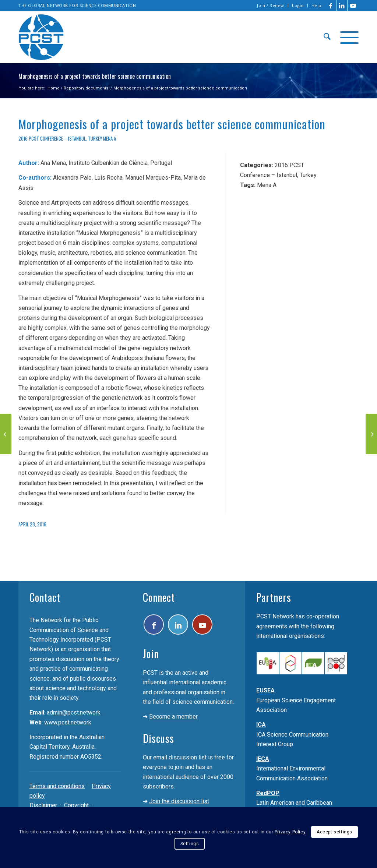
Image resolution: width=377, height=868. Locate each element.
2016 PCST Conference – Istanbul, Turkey (60, 139)
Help (316, 5)
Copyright (76, 805)
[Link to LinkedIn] (342, 6)
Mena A (110, 139)
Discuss (158, 738)
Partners (274, 597)
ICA (261, 725)
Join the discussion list (179, 801)
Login (298, 5)
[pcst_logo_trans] (41, 37)
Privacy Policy (290, 832)
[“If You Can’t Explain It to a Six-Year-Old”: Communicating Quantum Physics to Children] (371, 434)
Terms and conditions (57, 786)
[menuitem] (271, 6)
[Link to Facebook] (331, 6)
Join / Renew (271, 5)
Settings (190, 844)
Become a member (173, 717)
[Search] (327, 37)
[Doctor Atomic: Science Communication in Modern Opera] (6, 434)
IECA (263, 759)
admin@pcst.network (74, 712)
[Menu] (347, 37)
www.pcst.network (68, 722)
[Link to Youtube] (353, 6)
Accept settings (334, 832)
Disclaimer (43, 805)
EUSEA (265, 690)
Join (151, 654)
